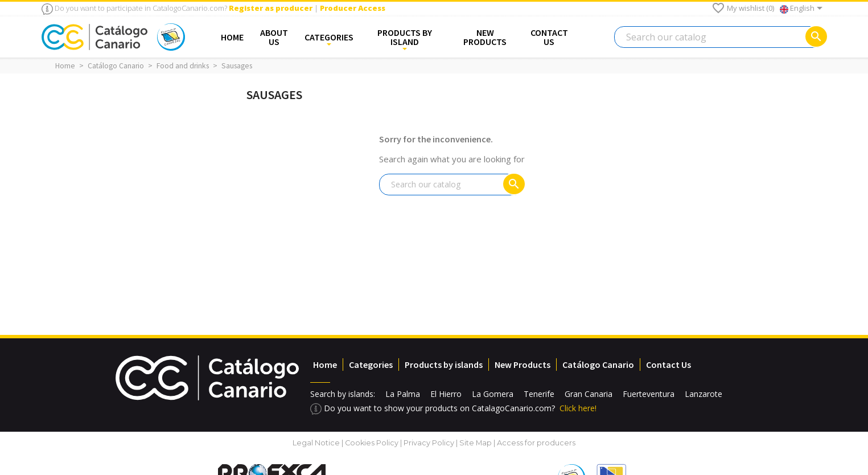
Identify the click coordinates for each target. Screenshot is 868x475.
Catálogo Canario (598, 365)
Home (325, 365)
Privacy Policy (429, 443)
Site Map (476, 443)
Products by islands (444, 365)
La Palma (403, 394)
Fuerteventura (649, 394)
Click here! (578, 408)
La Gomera (493, 394)
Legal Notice (316, 443)
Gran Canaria (589, 394)
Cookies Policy (373, 443)
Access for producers (536, 443)
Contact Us (669, 365)
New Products (523, 365)
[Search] (720, 37)
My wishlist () (743, 8)
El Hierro (446, 394)
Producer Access (353, 8)
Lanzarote (704, 394)
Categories (371, 365)
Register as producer (271, 8)
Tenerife (539, 394)
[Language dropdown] (803, 9)
